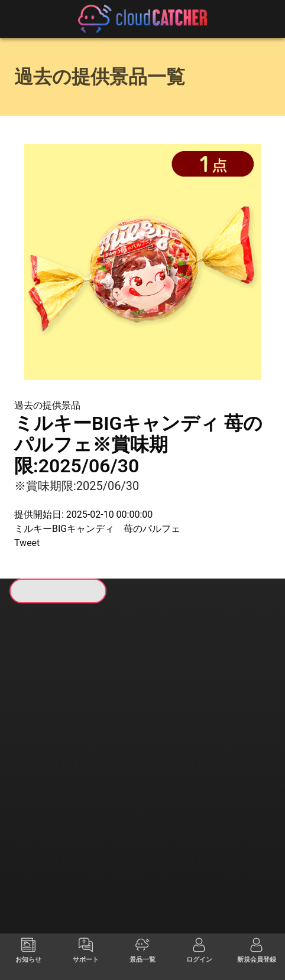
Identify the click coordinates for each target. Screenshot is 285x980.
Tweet (27, 543)
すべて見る (43, 727)
